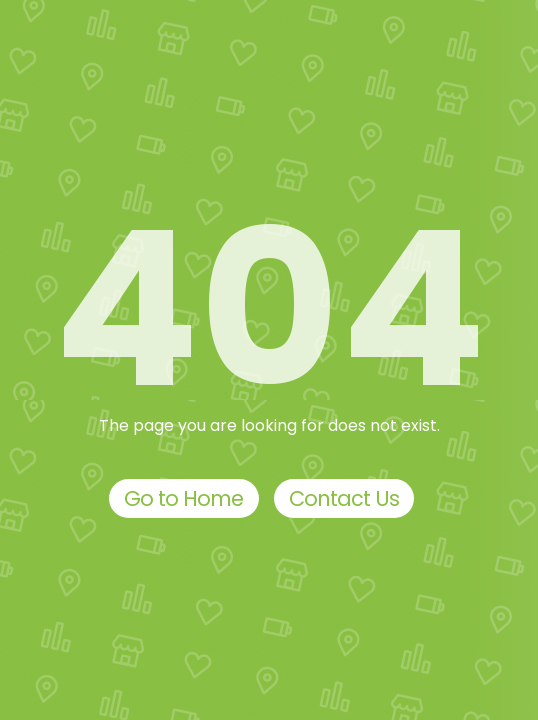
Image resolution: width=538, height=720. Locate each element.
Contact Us (344, 498)
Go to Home (184, 498)
